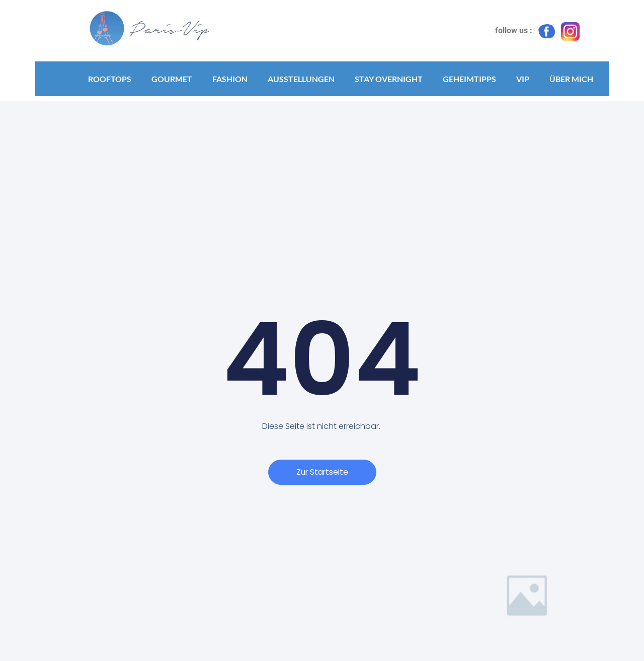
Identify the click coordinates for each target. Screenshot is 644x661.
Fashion (230, 79)
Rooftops (110, 79)
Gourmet (172, 79)
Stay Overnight (389, 79)
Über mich (571, 79)
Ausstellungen (301, 79)
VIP (523, 79)
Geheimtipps (469, 79)
